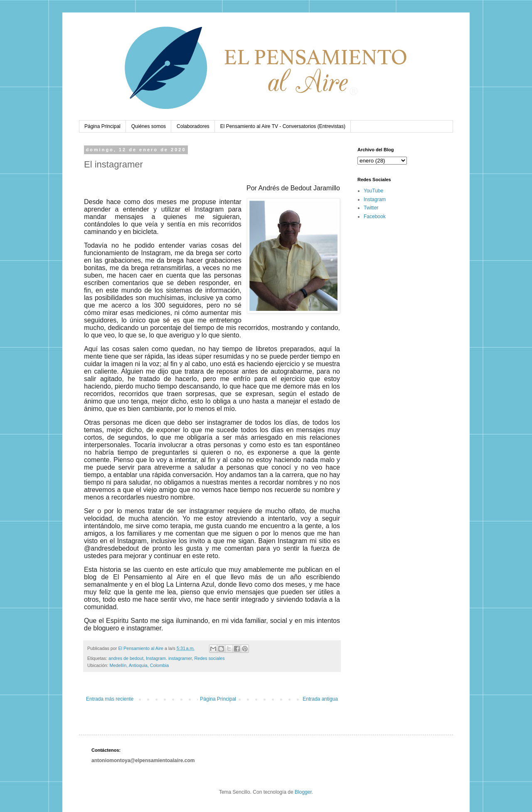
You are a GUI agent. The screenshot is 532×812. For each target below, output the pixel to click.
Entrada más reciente (110, 699)
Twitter (371, 208)
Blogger (303, 792)
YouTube (373, 191)
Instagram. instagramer (169, 658)
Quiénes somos (149, 126)
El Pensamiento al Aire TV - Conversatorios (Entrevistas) (283, 126)
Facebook (375, 217)
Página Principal (102, 126)
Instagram (375, 199)
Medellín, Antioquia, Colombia (139, 665)
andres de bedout (126, 658)
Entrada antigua (320, 699)
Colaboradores (193, 126)
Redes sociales (210, 658)
